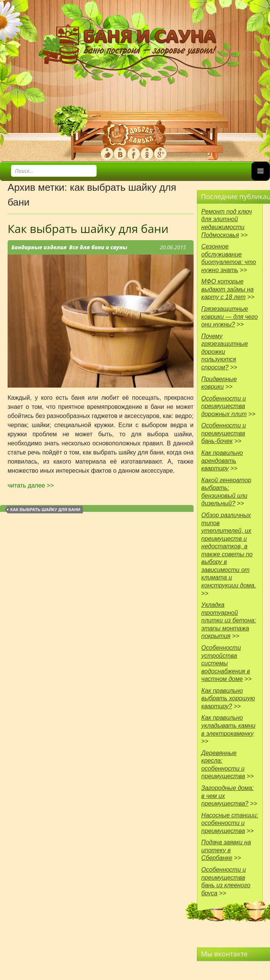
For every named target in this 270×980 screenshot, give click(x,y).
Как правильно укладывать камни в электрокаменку (228, 725)
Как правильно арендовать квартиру (222, 461)
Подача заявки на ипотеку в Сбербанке (226, 850)
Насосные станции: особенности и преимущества (230, 823)
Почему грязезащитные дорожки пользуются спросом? (225, 352)
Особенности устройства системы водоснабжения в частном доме (226, 663)
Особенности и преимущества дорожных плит (224, 406)
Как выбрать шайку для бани (88, 229)
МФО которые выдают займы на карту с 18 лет (227, 289)
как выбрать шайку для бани (45, 510)
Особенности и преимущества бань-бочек (223, 433)
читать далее (31, 485)
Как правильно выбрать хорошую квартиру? (228, 698)
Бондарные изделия (39, 247)
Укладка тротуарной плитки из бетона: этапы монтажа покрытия (229, 620)
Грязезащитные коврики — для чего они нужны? (229, 317)
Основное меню (260, 180)
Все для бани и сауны (98, 247)
